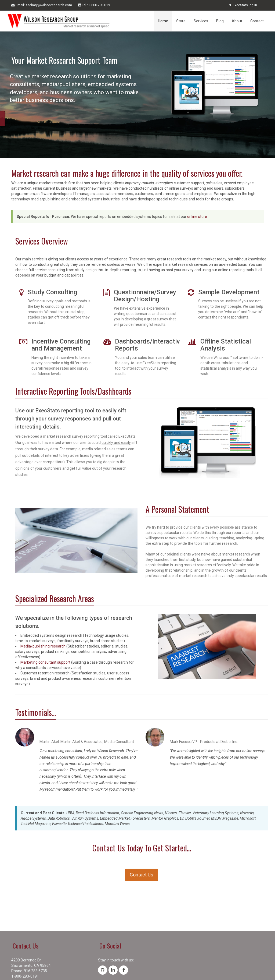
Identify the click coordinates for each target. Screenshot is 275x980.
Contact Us (142, 875)
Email (42, 5)
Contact (257, 21)
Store (181, 21)
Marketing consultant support (45, 662)
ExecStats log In (243, 5)
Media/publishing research (43, 646)
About (237, 21)
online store (197, 217)
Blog (220, 21)
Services (201, 21)
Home (163, 21)
